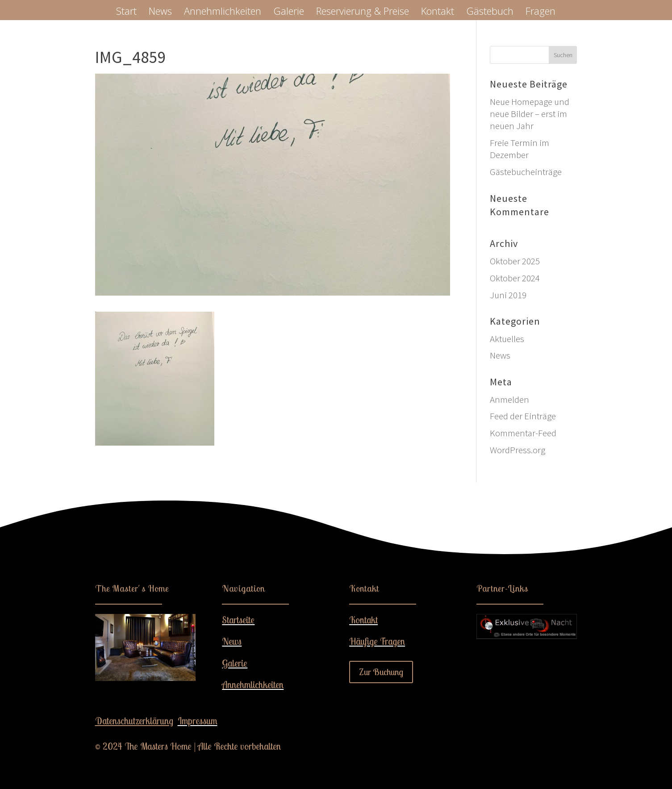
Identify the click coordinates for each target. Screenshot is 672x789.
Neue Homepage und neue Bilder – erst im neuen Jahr (530, 114)
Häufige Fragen (377, 641)
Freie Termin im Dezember (520, 149)
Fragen (541, 13)
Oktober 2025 (515, 261)
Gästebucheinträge (526, 172)
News (160, 13)
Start (126, 13)
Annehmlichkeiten (223, 13)
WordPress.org (518, 450)
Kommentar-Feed (523, 433)
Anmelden (509, 399)
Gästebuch (490, 13)
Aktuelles (507, 339)
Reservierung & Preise (363, 13)
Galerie (289, 13)
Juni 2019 (508, 295)
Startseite (238, 620)
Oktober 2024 (515, 278)
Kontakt (438, 13)
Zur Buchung (381, 672)
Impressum (198, 721)
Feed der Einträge (523, 416)
